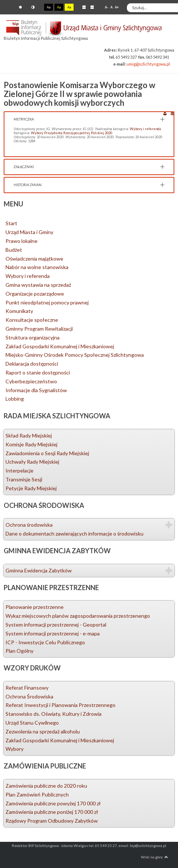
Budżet (14, 250)
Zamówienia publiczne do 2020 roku (46, 786)
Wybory (15, 749)
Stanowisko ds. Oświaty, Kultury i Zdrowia (54, 714)
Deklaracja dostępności (32, 364)
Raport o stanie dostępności (38, 372)
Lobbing (15, 399)
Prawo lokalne (22, 241)
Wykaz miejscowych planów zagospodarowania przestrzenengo (78, 616)
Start (11, 223)
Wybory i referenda (145, 129)
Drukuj (165, 113)
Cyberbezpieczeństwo (31, 381)
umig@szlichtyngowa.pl (148, 64)
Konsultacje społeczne (32, 320)
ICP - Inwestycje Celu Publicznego (45, 642)
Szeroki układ (92, 7)
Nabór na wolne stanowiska (37, 267)
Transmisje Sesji (24, 479)
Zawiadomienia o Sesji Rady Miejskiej (47, 453)
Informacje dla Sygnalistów (36, 390)
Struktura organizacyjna (33, 337)
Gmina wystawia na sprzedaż (38, 285)
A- (106, 7)
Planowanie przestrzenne (35, 607)
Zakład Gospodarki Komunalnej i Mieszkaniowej (60, 346)
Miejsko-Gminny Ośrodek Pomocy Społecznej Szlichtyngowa (75, 355)
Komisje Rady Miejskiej (31, 444)
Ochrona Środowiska (29, 696)
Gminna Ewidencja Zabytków (39, 570)
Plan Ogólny (19, 651)
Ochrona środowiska (29, 525)
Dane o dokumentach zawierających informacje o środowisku (74, 534)
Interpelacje (19, 470)
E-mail (172, 113)
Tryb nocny (33, 7)
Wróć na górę (154, 857)
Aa (49, 7)
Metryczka (24, 119)
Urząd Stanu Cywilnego (32, 723)
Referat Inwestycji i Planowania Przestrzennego (60, 705)
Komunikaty (19, 311)
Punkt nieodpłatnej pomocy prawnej (47, 302)
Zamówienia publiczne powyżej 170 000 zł (53, 803)
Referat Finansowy (27, 688)
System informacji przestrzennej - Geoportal (56, 625)
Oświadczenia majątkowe (34, 259)
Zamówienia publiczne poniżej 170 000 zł (52, 812)
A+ (117, 7)
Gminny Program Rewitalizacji (39, 329)
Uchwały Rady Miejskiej (32, 462)
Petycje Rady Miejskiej (31, 488)
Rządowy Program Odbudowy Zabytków (52, 821)
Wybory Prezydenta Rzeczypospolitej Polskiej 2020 (72, 133)
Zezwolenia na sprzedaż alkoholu (43, 731)
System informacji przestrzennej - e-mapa (53, 633)
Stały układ (84, 7)
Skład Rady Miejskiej (29, 435)
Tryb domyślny (20, 7)
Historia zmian (28, 185)
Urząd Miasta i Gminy (29, 232)
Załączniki (24, 167)
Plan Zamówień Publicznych (37, 794)
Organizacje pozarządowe (35, 294)
